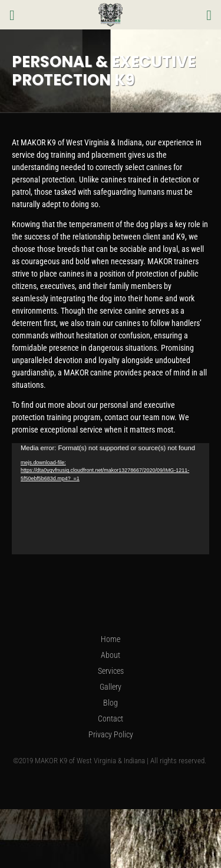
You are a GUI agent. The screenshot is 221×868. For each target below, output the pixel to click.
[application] (111, 498)
